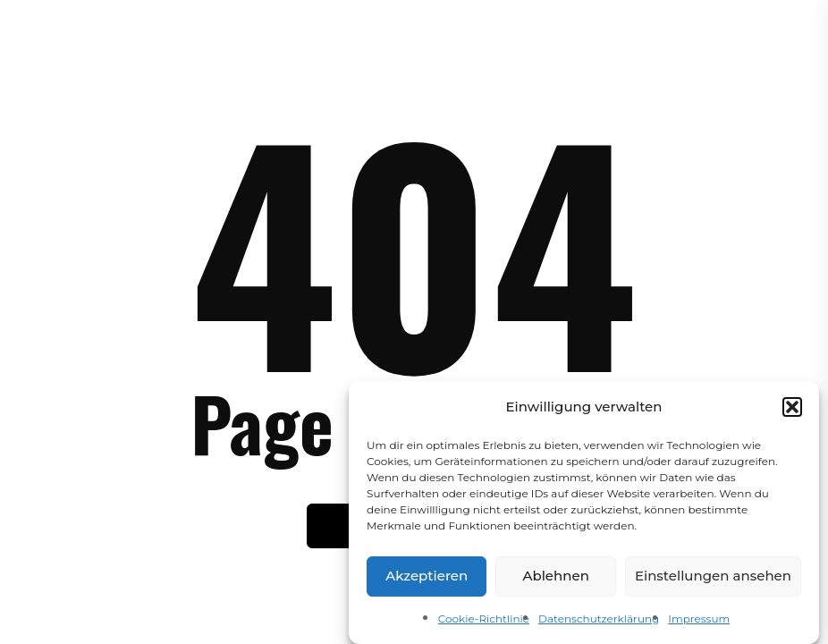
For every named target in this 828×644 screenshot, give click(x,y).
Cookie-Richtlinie (484, 623)
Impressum (699, 623)
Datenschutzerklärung (599, 623)
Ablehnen (555, 580)
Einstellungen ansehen (713, 580)
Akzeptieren (427, 580)
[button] (792, 411)
